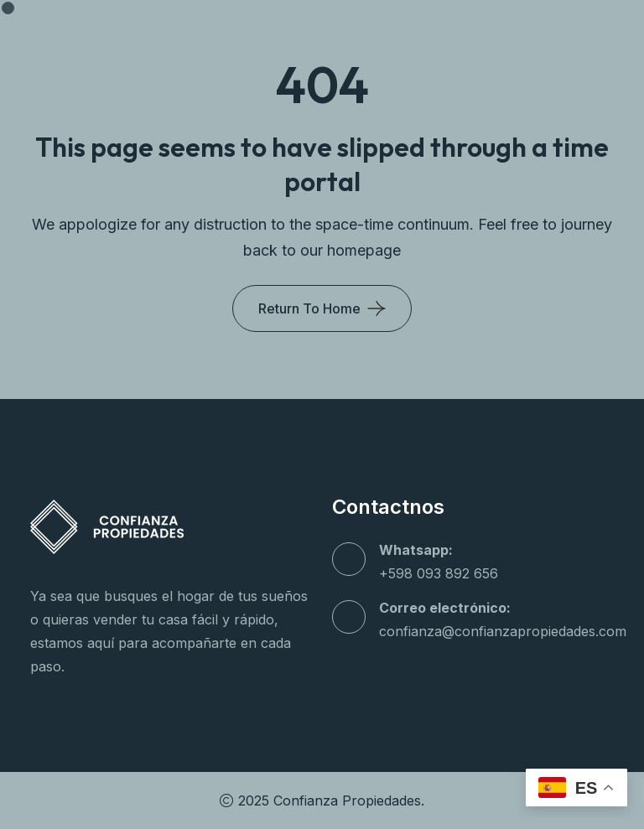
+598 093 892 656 (439, 573)
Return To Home (309, 308)
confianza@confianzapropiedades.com (503, 631)
